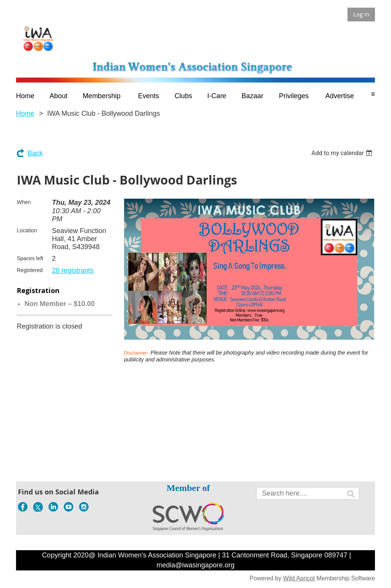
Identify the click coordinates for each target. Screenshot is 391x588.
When (24, 202)
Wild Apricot (299, 578)
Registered (30, 270)
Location (27, 230)
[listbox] (343, 153)
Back (35, 153)
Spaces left (30, 258)
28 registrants (73, 271)
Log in (361, 14)
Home (25, 113)
